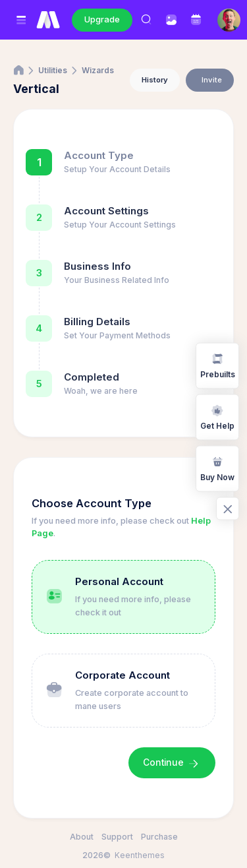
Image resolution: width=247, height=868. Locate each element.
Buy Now (217, 468)
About (82, 837)
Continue (172, 763)
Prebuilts (218, 365)
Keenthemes (140, 855)
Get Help (217, 417)
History (155, 80)
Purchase (159, 837)
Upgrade (102, 19)
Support (117, 837)
